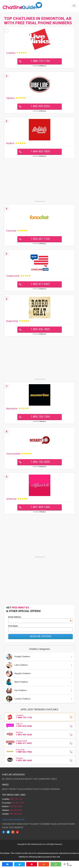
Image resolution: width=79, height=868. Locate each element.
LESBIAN (42, 779)
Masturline (12, 409)
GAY (36, 779)
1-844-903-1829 (40, 151)
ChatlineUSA (13, 276)
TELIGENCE (34, 824)
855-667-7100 (18, 803)
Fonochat (11, 231)
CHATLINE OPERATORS (13, 820)
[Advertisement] (39, 181)
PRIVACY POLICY (33, 789)
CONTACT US (14, 789)
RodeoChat (12, 321)
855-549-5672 (16, 810)
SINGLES (9, 779)
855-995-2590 (16, 806)
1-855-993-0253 (40, 106)
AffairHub (11, 499)
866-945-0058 (16, 814)
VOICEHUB (6, 824)
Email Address (40, 617)
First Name (13, 626)
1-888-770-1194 (40, 61)
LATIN (16, 779)
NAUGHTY (29, 779)
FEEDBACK (55, 789)
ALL (4, 779)
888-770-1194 (17, 799)
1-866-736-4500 (40, 462)
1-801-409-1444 (40, 507)
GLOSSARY (45, 789)
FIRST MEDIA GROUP (20, 824)
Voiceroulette (13, 454)
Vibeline (10, 98)
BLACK (22, 779)
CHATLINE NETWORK (66, 824)
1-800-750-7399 (40, 417)
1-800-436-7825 (40, 329)
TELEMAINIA (44, 824)
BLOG (23, 789)
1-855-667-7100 (40, 239)
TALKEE (53, 824)
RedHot (10, 143)
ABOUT (5, 789)
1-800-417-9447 (40, 284)
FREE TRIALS (51, 779)
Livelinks (11, 53)
